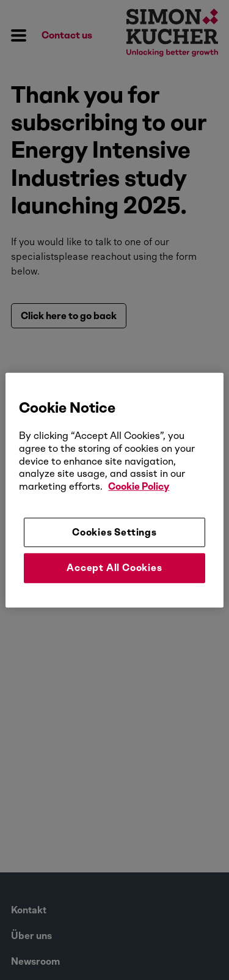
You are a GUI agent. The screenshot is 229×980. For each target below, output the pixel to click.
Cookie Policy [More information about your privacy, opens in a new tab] (139, 486)
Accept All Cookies (114, 568)
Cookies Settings (114, 532)
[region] (114, 490)
